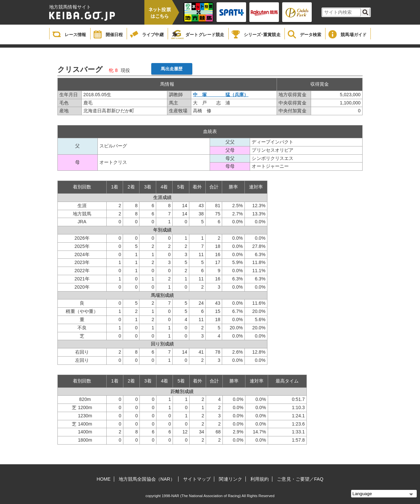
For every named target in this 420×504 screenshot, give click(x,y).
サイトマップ (197, 479)
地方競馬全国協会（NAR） (147, 479)
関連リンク (231, 479)
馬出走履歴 (172, 69)
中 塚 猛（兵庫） (221, 95)
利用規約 (260, 479)
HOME (104, 479)
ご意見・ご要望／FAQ (300, 479)
